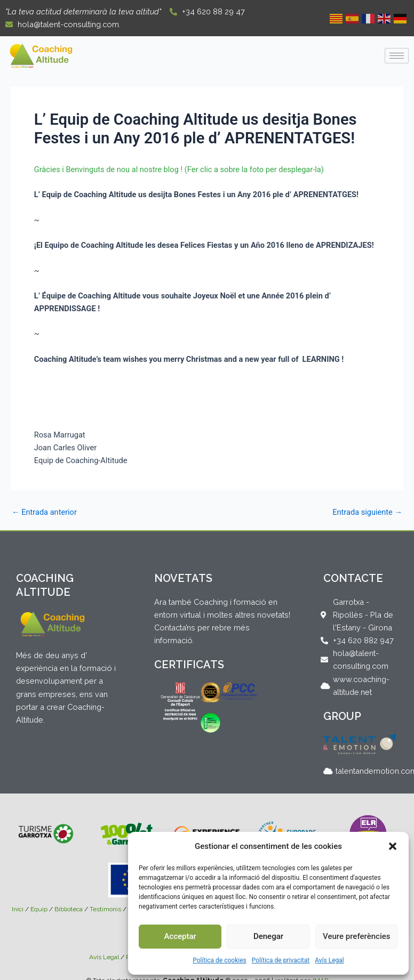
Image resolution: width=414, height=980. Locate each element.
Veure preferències (356, 936)
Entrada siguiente (367, 512)
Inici (18, 909)
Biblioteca (69, 909)
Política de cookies (220, 960)
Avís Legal (329, 960)
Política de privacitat (281, 960)
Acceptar (180, 936)
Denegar (268, 936)
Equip (39, 909)
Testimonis (105, 909)
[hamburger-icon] (397, 56)
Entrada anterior (44, 512)
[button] (393, 846)
